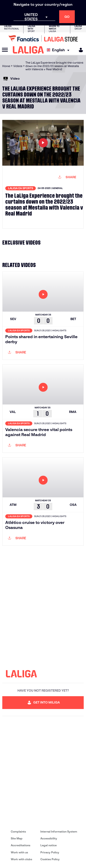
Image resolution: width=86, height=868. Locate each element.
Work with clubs (21, 859)
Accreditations (21, 845)
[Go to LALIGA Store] (43, 38)
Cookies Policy (50, 859)
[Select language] (59, 50)
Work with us (19, 852)
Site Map (17, 838)
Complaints (18, 832)
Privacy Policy (50, 852)
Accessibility (49, 838)
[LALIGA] (28, 50)
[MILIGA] (79, 50)
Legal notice (49, 845)
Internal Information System (59, 832)
